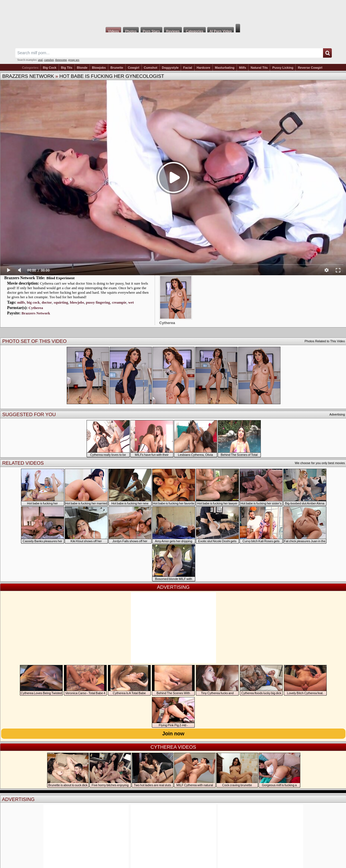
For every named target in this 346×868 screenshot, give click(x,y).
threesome (61, 60)
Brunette (117, 68)
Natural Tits (259, 68)
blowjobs (77, 302)
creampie (119, 302)
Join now (173, 734)
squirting (61, 302)
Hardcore (204, 68)
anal (40, 60)
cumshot (49, 60)
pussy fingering (98, 302)
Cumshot (151, 68)
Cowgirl (133, 68)
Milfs (243, 68)
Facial (187, 68)
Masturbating (225, 68)
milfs (21, 302)
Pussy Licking (283, 68)
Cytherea (36, 308)
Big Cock (50, 68)
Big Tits (67, 68)
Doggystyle (170, 68)
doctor (47, 302)
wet (131, 302)
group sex (74, 60)
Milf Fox (173, 12)
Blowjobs (99, 68)
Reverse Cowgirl (310, 68)
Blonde (82, 68)
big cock (33, 302)
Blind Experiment (61, 278)
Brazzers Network (28, 76)
